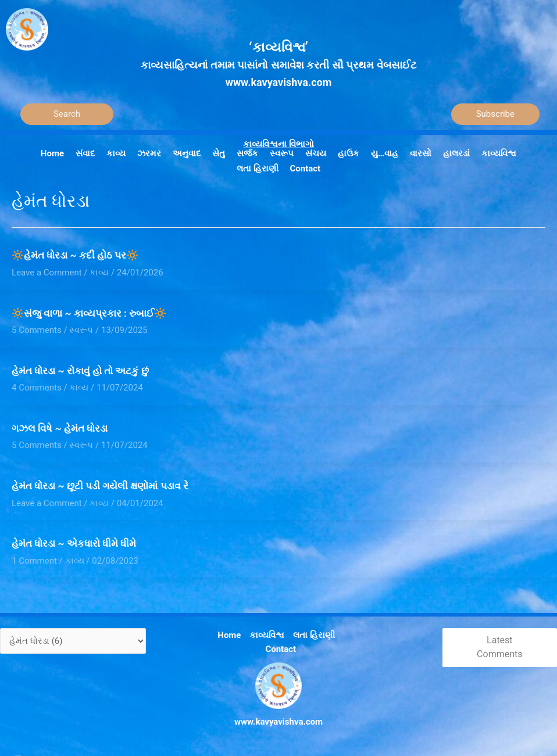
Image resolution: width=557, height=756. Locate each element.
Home (229, 635)
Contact (281, 649)
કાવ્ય (99, 273)
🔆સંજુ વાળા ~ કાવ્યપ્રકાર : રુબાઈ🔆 (89, 313)
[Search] (67, 114)
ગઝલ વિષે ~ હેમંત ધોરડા (60, 428)
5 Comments (37, 330)
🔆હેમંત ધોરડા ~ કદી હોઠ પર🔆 (75, 255)
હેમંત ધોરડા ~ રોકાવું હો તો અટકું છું (80, 371)
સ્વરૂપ (81, 330)
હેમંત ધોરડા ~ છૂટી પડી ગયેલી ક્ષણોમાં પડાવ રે (100, 486)
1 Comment (34, 561)
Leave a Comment (47, 273)
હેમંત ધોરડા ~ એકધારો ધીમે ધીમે (74, 543)
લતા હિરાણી (314, 635)
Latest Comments (499, 647)
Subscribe (495, 114)
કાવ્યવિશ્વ (267, 635)
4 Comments (37, 388)
